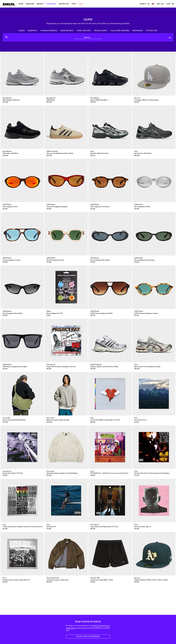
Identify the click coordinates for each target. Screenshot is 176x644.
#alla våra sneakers (120, 31)
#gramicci (33, 31)
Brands (40, 4)
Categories (51, 4)
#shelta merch (101, 31)
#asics (22, 31)
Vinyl (74, 4)
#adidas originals (49, 31)
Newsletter (64, 4)
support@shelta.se (74, 599)
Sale (81, 4)
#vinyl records (84, 31)
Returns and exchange (70, 608)
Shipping (65, 612)
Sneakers (30, 4)
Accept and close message (88, 636)
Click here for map (10, 606)
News (21, 4)
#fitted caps (152, 31)
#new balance (67, 31)
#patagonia (138, 31)
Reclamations (67, 610)
